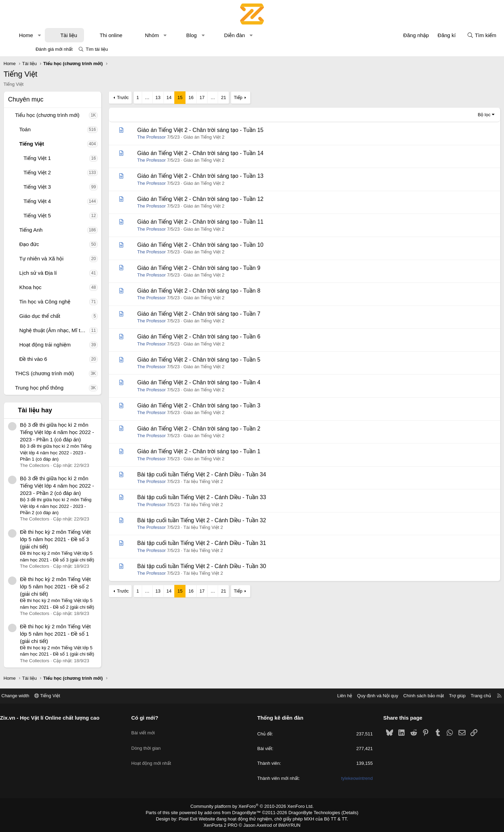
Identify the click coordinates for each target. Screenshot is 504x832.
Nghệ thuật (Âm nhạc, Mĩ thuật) (79, 330)
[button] (64, 35)
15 (204, 97)
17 (226, 97)
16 (215, 97)
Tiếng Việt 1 (62, 158)
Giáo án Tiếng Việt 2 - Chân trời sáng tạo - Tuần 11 (225, 222)
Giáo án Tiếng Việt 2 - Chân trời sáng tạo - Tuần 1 (223, 451)
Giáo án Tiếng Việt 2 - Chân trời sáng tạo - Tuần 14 (225, 153)
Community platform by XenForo (252, 806)
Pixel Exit (193, 818)
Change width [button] (45, 696)
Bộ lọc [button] (460, 115)
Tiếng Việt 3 (62, 187)
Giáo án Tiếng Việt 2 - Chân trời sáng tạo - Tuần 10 (225, 245)
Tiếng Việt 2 (62, 172)
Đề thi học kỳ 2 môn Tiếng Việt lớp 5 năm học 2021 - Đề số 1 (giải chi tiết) (80, 634)
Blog (216, 35)
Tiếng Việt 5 (62, 215)
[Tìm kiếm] (457, 35)
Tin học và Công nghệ (69, 302)
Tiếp (262, 97)
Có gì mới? (160, 718)
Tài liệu (93, 35)
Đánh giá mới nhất (54, 49)
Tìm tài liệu (97, 49)
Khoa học (55, 287)
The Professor (176, 137)
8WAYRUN (286, 824)
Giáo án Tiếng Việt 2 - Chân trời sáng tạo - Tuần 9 (223, 268)
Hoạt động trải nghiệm (69, 345)
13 (182, 97)
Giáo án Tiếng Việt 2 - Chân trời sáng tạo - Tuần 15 (225, 130)
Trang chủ (451, 696)
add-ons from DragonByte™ (234, 812)
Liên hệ (315, 696)
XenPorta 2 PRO (223, 824)
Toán (50, 129)
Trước (147, 97)
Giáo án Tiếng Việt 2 (228, 137)
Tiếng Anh (55, 230)
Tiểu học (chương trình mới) (72, 115)
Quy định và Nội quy (348, 696)
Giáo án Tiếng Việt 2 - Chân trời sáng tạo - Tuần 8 (223, 291)
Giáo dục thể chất (64, 316)
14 (194, 97)
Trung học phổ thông (64, 388)
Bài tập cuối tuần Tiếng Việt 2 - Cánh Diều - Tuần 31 (226, 543)
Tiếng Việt (56, 144)
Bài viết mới (158, 730)
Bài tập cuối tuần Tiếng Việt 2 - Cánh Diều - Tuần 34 (226, 474)
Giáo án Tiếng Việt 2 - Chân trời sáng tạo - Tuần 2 (223, 429)
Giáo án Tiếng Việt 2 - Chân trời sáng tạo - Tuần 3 (223, 405)
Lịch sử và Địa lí (62, 273)
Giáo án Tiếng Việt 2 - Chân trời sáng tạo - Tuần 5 (223, 360)
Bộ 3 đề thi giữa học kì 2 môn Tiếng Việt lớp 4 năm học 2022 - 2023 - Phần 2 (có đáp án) (81, 486)
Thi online (136, 35)
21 (248, 97)
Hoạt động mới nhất (166, 755)
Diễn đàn (259, 35)
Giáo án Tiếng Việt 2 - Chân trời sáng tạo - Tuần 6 (223, 337)
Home (50, 35)
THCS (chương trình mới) (69, 373)
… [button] (172, 97)
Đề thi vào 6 (58, 359)
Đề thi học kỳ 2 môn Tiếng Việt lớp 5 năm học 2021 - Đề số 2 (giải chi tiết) (80, 586)
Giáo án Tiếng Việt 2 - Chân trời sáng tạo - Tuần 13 (225, 176)
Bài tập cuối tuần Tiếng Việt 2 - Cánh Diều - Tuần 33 (226, 497)
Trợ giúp (428, 696)
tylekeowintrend (342, 778)
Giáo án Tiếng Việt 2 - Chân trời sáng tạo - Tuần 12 (225, 199)
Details (342, 812)
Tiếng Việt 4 (62, 201)
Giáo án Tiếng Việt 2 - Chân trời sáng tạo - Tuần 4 (223, 382)
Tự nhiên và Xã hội (66, 258)
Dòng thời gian (161, 742)
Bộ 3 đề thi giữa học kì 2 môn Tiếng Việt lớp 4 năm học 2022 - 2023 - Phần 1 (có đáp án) (81, 432)
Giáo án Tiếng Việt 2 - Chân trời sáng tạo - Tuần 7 (223, 314)
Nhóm (176, 35)
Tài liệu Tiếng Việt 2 (228, 481)
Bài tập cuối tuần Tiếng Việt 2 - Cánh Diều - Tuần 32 (226, 520)
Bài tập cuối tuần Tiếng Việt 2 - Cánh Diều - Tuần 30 (226, 566)
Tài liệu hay (59, 410)
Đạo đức (54, 244)
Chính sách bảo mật (394, 696)
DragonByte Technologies (310, 812)
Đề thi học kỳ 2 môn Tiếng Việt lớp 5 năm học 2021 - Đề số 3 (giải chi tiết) (80, 539)
